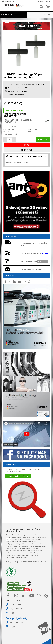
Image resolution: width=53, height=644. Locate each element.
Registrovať (41, 2)
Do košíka (43, 140)
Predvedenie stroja (14, 111)
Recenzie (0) (13, 104)
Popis (27, 145)
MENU (45, 15)
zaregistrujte (27, 85)
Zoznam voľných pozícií (18, 476)
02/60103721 (10, 116)
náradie (8, 539)
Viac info (44, 253)
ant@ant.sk (14, 613)
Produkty (8, 15)
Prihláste (11, 85)
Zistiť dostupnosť (10, 134)
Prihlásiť (48, 2)
